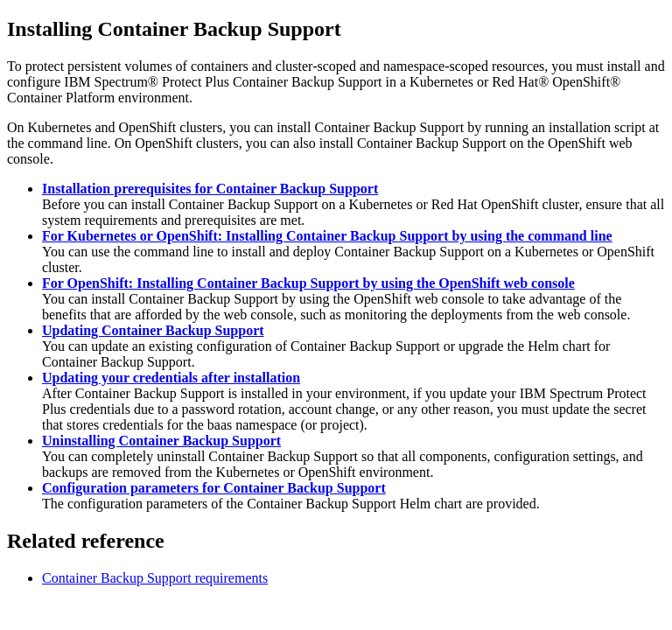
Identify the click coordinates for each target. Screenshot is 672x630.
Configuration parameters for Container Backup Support (214, 488)
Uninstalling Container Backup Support (161, 441)
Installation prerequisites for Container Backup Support (210, 189)
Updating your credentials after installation (171, 378)
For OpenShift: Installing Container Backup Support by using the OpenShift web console (308, 283)
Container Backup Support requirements (155, 578)
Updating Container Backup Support (153, 330)
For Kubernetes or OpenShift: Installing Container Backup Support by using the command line (327, 236)
